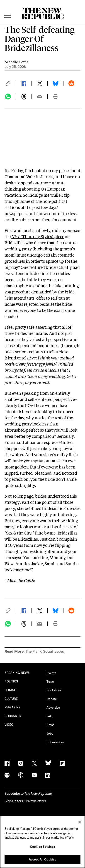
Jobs (50, 733)
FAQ (50, 716)
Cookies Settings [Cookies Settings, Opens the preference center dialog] (42, 847)
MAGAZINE (13, 707)
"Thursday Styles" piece (38, 236)
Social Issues (53, 651)
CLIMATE (11, 690)
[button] (10, 83)
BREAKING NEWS (17, 673)
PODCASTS (13, 716)
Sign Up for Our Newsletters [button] (25, 801)
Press (50, 725)
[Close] (80, 822)
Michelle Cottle (16, 62)
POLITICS (11, 681)
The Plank (33, 651)
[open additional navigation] (8, 10)
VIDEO (9, 725)
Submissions (56, 742)
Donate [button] (52, 699)
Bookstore (54, 690)
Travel (50, 682)
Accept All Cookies (42, 859)
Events (51, 673)
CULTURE (11, 699)
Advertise (53, 708)
